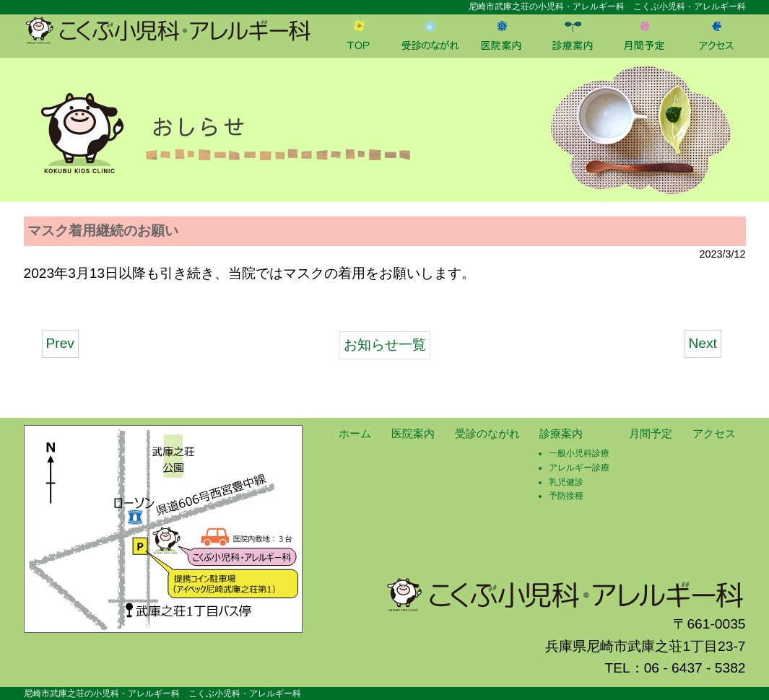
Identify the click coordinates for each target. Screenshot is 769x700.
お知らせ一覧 (385, 345)
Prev (60, 343)
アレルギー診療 (579, 468)
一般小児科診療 (579, 453)
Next (703, 343)
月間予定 (651, 433)
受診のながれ (487, 433)
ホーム (355, 433)
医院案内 (413, 433)
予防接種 (566, 496)
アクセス (714, 433)
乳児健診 (566, 482)
